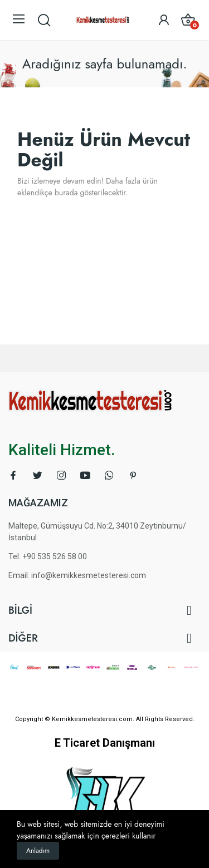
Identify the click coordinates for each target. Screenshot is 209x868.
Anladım (38, 851)
